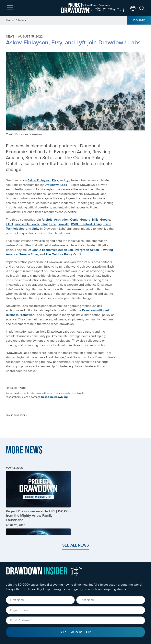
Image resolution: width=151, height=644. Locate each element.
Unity (36, 229)
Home (10, 20)
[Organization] (75, 610)
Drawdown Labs (56, 185)
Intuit (44, 224)
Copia (74, 220)
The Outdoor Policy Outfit (63, 254)
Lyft (68, 180)
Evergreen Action (87, 250)
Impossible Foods (27, 224)
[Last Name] (111, 600)
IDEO (9, 224)
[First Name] (40, 600)
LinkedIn (64, 224)
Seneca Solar (29, 254)
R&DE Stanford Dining (86, 224)
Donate (139, 20)
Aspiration (61, 220)
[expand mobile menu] (10, 7)
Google (105, 220)
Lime (53, 224)
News (22, 20)
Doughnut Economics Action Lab (50, 250)
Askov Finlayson (39, 180)
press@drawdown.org (54, 397)
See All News (76, 545)
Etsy (55, 180)
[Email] (75, 620)
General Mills (89, 220)
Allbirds (47, 220)
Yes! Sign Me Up (76, 632)
